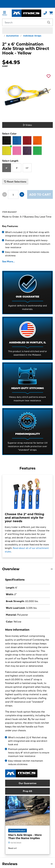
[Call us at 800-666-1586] (45, 13)
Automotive (12, 36)
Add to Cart (40, 194)
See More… (8, 261)
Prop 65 (27, 791)
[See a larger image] (27, 95)
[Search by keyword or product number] (24, 22)
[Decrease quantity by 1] (5, 194)
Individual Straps (32, 36)
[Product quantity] (13, 194)
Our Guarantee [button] (27, 783)
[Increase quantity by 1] (22, 194)
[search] (49, 22)
